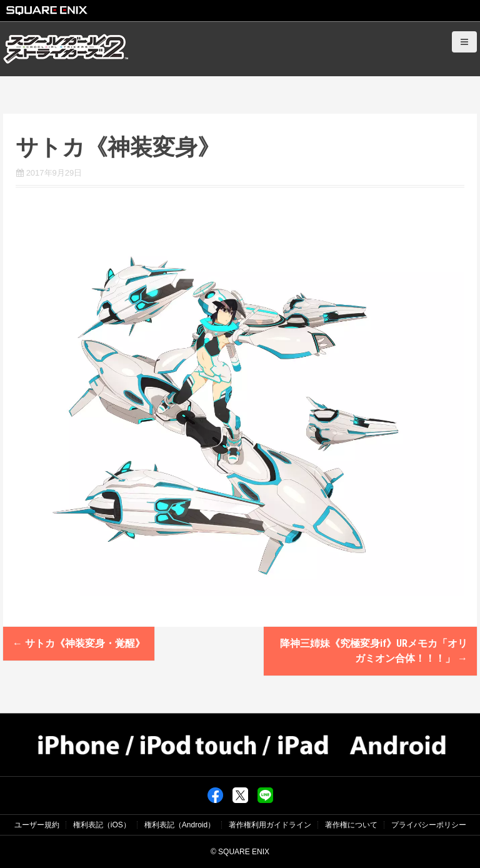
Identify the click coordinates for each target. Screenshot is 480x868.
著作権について (351, 825)
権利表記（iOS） (102, 825)
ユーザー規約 (37, 825)
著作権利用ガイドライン (270, 825)
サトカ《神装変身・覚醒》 (79, 643)
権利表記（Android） (180, 825)
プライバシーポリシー (429, 825)
